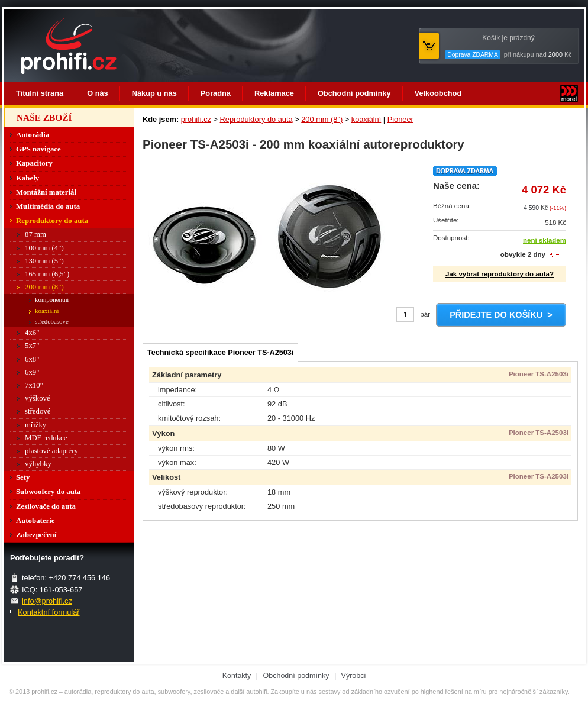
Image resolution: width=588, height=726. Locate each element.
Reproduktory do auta (256, 119)
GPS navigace (38, 149)
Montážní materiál (46, 192)
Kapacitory (34, 163)
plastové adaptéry (51, 451)
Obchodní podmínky (354, 93)
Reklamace (274, 93)
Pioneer (400, 119)
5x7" (32, 346)
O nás (98, 93)
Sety (23, 477)
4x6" (32, 333)
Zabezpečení (36, 535)
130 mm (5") (44, 261)
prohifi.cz (196, 119)
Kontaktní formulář (49, 612)
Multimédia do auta (48, 206)
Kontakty (237, 676)
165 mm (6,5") (47, 274)
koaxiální (366, 119)
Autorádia (33, 135)
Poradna (216, 93)
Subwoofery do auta (49, 492)
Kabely (28, 178)
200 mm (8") (322, 119)
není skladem (545, 240)
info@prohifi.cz (47, 601)
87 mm (35, 234)
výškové (38, 398)
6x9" (32, 372)
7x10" (34, 385)
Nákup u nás (154, 93)
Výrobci (354, 676)
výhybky (38, 464)
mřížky (35, 425)
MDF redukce (46, 438)
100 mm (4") (44, 248)
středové (38, 411)
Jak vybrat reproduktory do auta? (500, 274)
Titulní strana (40, 93)
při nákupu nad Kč (508, 46)
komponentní (52, 299)
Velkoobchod (438, 93)
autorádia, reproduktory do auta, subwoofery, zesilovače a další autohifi (166, 692)
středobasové (52, 321)
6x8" (32, 359)
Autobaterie (35, 521)
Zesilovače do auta (46, 506)
